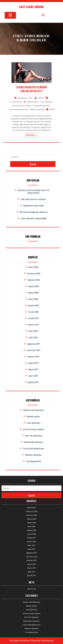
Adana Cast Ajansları (33, 410)
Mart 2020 (33, 267)
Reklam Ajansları (37, 109)
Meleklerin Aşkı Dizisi (33, 206)
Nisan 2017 (33, 370)
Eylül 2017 (33, 338)
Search (33, 164)
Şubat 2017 (33, 382)
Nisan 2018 (33, 293)
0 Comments (16, 102)
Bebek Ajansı (33, 102)
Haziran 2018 (33, 280)
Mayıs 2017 (33, 363)
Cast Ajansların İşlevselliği (33, 218)
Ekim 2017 (33, 331)
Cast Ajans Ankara (31, 7)
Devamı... (31, 135)
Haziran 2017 (33, 357)
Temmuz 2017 (33, 350)
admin (41, 98)
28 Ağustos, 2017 (25, 98)
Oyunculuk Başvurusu (18, 109)
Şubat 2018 (33, 306)
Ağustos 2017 (33, 344)
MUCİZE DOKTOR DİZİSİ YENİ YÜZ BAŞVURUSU (33, 192)
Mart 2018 (33, 299)
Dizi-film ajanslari (33, 436)
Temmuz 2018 (33, 274)
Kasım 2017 (33, 325)
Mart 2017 (33, 376)
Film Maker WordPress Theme (24, 641)
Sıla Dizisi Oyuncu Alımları (33, 199)
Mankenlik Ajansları (41, 106)
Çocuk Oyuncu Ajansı (22, 106)
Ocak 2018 (33, 312)
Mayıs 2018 (33, 286)
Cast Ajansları (46, 102)
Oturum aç (32, 589)
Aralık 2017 (33, 318)
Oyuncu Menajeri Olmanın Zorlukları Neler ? (32, 89)
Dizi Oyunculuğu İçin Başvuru (33, 212)
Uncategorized (33, 461)
